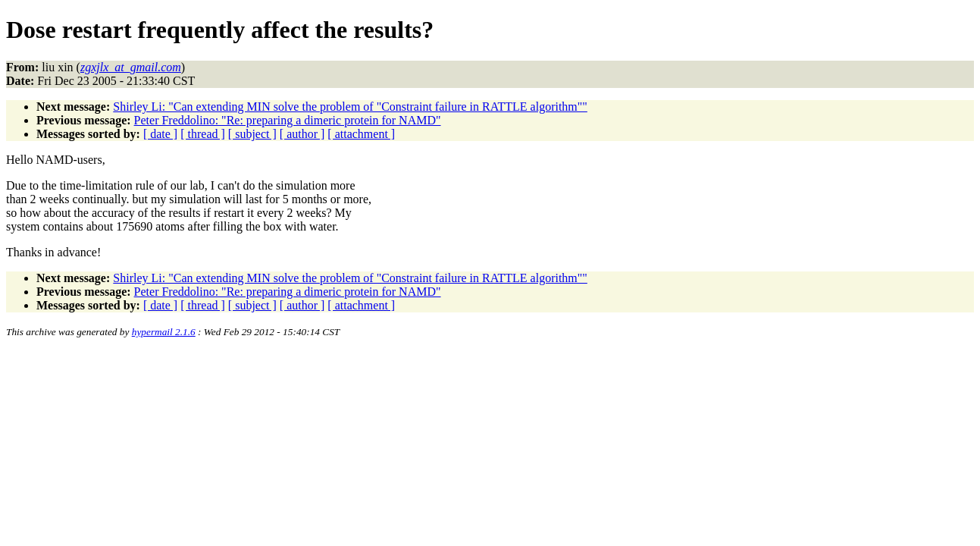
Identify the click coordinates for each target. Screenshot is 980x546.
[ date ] (160, 134)
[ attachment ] (361, 134)
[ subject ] (252, 134)
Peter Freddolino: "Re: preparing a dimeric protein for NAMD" (288, 120)
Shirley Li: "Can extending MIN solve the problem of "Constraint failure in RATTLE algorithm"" (350, 107)
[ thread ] (203, 134)
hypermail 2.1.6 (164, 332)
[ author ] (302, 134)
